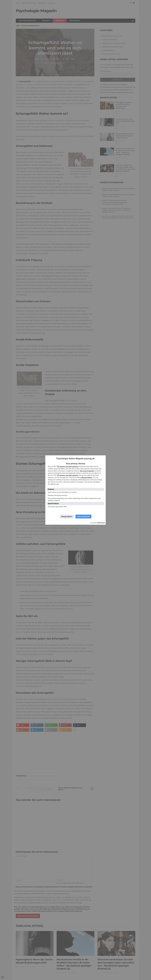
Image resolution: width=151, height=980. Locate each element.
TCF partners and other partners (67, 466)
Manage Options (87, 478)
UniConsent (101, 523)
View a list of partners (87, 471)
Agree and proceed (83, 517)
